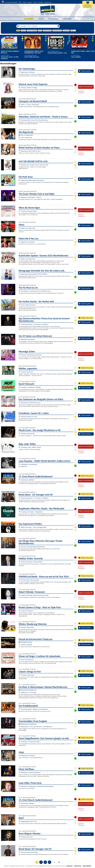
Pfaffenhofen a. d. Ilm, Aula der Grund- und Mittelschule (36, 727)
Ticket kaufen (85, 71)
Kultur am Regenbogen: (26, 135)
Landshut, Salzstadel (26, 645)
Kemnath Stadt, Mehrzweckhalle (30, 580)
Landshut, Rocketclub (27, 372)
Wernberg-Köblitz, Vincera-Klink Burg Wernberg (34, 120)
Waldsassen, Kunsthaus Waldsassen (31, 773)
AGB (24, 2)
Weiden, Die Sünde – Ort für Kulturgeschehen (34, 527)
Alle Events (29, 19)
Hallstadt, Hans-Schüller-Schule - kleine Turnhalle (35, 165)
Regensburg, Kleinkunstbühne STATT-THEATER (34, 274)
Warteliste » (81, 91)
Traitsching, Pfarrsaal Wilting (29, 211)
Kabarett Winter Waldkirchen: (28, 690)
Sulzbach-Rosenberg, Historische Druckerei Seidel (35, 595)
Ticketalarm (53, 19)
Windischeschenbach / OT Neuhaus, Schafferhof (34, 324)
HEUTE (41, 19)
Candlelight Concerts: (25, 642)
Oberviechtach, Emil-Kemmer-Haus (31, 403)
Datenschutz (78, 866)
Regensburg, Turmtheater (28, 72)
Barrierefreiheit (87, 866)
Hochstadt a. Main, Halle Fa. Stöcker (31, 447)
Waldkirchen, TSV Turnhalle (28, 692)
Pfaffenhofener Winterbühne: (28, 724)
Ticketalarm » (82, 93)
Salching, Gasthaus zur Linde (29, 417)
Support (30, 2)
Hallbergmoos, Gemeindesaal (29, 464)
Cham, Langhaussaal (26, 137)
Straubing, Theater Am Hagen (29, 88)
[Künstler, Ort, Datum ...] (38, 26)
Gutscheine (67, 19)
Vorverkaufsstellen (11, 2)
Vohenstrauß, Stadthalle (27, 480)
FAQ (20, 2)
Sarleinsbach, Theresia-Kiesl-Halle (30, 742)
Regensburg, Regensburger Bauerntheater (32, 180)
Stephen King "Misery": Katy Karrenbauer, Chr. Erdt (34, 52)
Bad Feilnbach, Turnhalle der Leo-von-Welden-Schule (36, 291)
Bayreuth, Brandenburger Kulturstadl (31, 355)
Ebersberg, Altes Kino (27, 837)
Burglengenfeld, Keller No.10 (29, 821)
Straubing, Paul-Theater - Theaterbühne (32, 512)
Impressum (48, 2)
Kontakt (40, 2)
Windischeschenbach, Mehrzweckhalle (32, 562)
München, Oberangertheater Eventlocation (33, 547)
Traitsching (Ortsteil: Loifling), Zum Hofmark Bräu (34, 709)
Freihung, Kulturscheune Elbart (29, 852)
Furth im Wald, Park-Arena (28, 305)
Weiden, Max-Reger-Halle (28, 228)
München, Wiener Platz (27, 627)
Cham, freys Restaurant (27, 660)
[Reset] (58, 26)
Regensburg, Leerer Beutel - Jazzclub (31, 197)
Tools (35, 2)
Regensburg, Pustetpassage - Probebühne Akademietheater (37, 786)
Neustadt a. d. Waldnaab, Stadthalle (31, 387)
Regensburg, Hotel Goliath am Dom (31, 151)
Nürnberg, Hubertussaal (27, 675)
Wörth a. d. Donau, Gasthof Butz (30, 105)
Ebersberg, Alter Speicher (28, 434)
